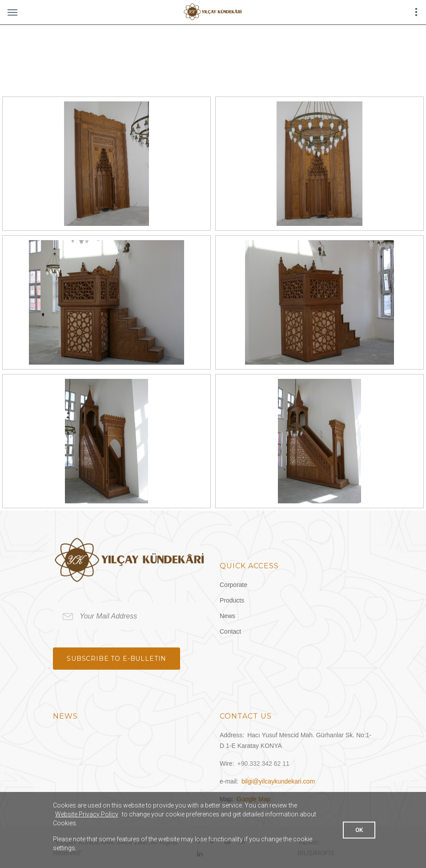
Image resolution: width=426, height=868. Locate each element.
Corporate (233, 585)
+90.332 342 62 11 (263, 764)
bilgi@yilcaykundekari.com (278, 781)
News (227, 616)
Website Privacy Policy (87, 814)
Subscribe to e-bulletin (117, 659)
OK (359, 830)
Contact (230, 631)
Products (232, 600)
